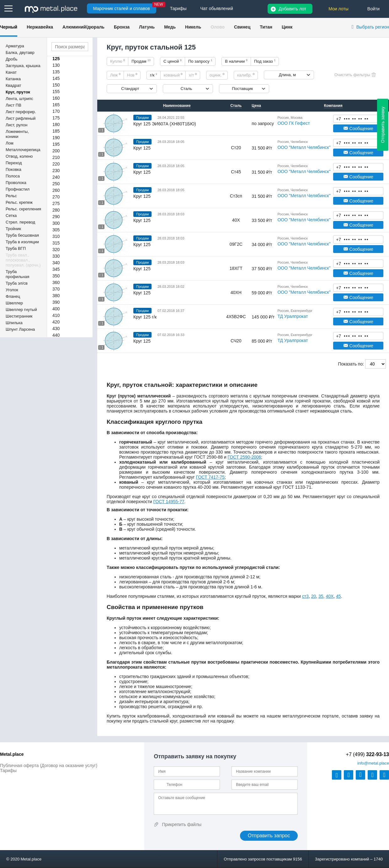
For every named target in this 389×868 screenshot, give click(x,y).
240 (56, 177)
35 (321, 596)
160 (56, 98)
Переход (14, 163)
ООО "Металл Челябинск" (304, 147)
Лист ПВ (13, 105)
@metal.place (373, 763)
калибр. (246, 75)
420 (56, 322)
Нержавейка (40, 27)
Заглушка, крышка (23, 66)
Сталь (186, 89)
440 (56, 335)
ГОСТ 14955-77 (169, 502)
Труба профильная (17, 274)
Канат (11, 72)
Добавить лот (292, 9)
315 (56, 243)
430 (56, 329)
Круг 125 (142, 148)
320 (56, 250)
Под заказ (265, 61)
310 (56, 236)
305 (56, 230)
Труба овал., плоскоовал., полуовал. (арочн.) (23, 260)
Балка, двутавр (20, 53)
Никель (193, 27)
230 (56, 171)
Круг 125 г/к (145, 317)
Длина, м (287, 75)
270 (56, 197)
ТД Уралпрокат (293, 316)
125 (56, 59)
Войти (373, 9)
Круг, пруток (18, 92)
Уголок (12, 290)
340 (56, 263)
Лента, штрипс (19, 99)
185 (56, 131)
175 (56, 118)
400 (56, 309)
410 (56, 315)
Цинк (287, 27)
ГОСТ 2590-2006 (245, 457)
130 (56, 65)
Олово (218, 27)
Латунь (147, 27)
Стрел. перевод (20, 222)
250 (56, 184)
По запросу (200, 61)
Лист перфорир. (21, 112)
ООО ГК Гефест (293, 123)
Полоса (13, 176)
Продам (141, 61)
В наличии (236, 61)
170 (56, 111)
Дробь (11, 59)
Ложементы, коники (17, 134)
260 (56, 190)
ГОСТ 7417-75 (210, 477)
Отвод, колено (19, 156)
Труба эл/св (17, 283)
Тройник (13, 229)
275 (56, 203)
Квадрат (13, 85)
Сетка (11, 216)
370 (56, 289)
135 (56, 72)
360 (56, 282)
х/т (193, 75)
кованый (173, 75)
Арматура (15, 46)
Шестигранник (19, 316)
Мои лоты (338, 9)
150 (56, 85)
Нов (132, 75)
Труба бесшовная (22, 235)
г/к (154, 75)
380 (56, 296)
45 (338, 596)
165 (56, 105)
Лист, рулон (16, 125)
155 (56, 92)
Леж (115, 75)
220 (56, 164)
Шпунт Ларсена (20, 329)
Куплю (117, 61)
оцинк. (217, 75)
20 (314, 596)
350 (56, 276)
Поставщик (242, 89)
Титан (266, 27)
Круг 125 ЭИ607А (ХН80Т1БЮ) (165, 124)
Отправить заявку (383, 125)
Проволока (16, 183)
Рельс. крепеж (19, 202)
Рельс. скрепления (23, 209)
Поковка (13, 169)
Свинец (242, 27)
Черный (9, 27)
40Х (330, 596)
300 (56, 223)
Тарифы (8, 771)
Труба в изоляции (22, 242)
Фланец (13, 296)
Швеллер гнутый (21, 310)
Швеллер (14, 303)
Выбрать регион (373, 27)
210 (56, 157)
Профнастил (18, 189)
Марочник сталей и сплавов (122, 8)
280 (56, 210)
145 (56, 78)
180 (56, 124)
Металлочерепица (23, 150)
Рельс (11, 196)
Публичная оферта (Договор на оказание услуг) (49, 765)
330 (56, 256)
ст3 (305, 596)
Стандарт (130, 89)
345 (56, 269)
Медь (170, 27)
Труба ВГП (16, 248)
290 (56, 217)
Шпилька (14, 323)
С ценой (173, 61)
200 (56, 151)
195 (56, 144)
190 (56, 138)
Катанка (13, 79)
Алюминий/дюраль (83, 27)
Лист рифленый (21, 118)
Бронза (122, 27)
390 (56, 302)
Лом (10, 143)
